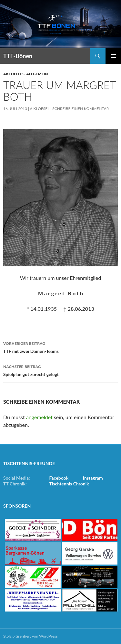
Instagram (93, 478)
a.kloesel (40, 109)
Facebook (59, 478)
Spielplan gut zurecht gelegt (60, 370)
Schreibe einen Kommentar (81, 109)
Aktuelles (14, 74)
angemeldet (39, 417)
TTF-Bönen (18, 56)
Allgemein (37, 74)
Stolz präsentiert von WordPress (30, 636)
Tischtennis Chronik (69, 484)
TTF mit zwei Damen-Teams (60, 347)
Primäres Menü (113, 56)
